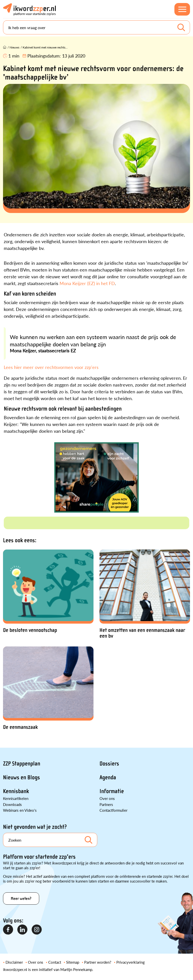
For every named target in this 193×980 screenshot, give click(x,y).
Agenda (108, 777)
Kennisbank (16, 791)
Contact (55, 962)
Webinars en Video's (20, 810)
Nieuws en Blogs (21, 777)
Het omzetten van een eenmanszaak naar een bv (142, 633)
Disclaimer (14, 962)
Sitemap (73, 962)
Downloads (12, 804)
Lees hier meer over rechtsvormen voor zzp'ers (51, 367)
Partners (106, 804)
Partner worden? (98, 962)
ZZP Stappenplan (22, 764)
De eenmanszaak (20, 727)
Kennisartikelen (16, 798)
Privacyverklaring (131, 962)
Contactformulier (113, 810)
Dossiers (109, 764)
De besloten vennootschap (30, 630)
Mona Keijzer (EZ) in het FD (87, 283)
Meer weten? (21, 899)
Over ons (107, 798)
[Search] (96, 27)
